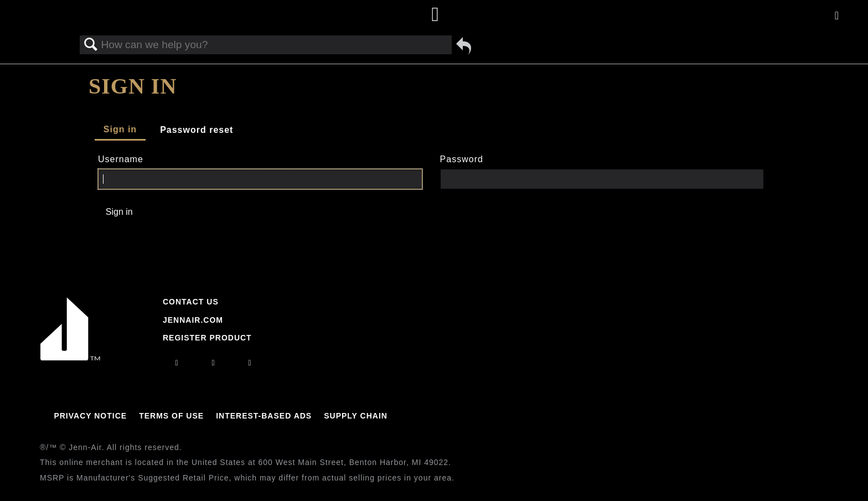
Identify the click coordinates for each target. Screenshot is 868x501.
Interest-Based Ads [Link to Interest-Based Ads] (264, 416)
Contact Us (191, 302)
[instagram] (177, 363)
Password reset (197, 130)
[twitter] (250, 363)
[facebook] (213, 363)
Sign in (120, 129)
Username (121, 159)
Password (462, 159)
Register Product (207, 338)
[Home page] (435, 15)
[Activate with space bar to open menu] (837, 16)
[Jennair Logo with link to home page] (70, 358)
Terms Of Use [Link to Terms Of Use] (171, 416)
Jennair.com (193, 320)
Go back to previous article (464, 46)
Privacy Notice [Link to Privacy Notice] (90, 416)
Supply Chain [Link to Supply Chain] (356, 416)
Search (91, 45)
